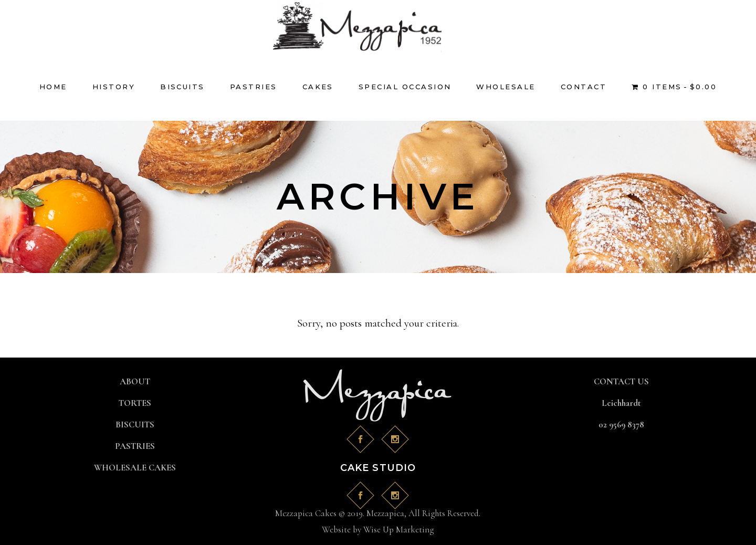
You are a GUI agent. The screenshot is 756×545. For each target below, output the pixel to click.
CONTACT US (621, 381)
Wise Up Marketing (398, 530)
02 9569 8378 (621, 425)
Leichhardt (621, 403)
